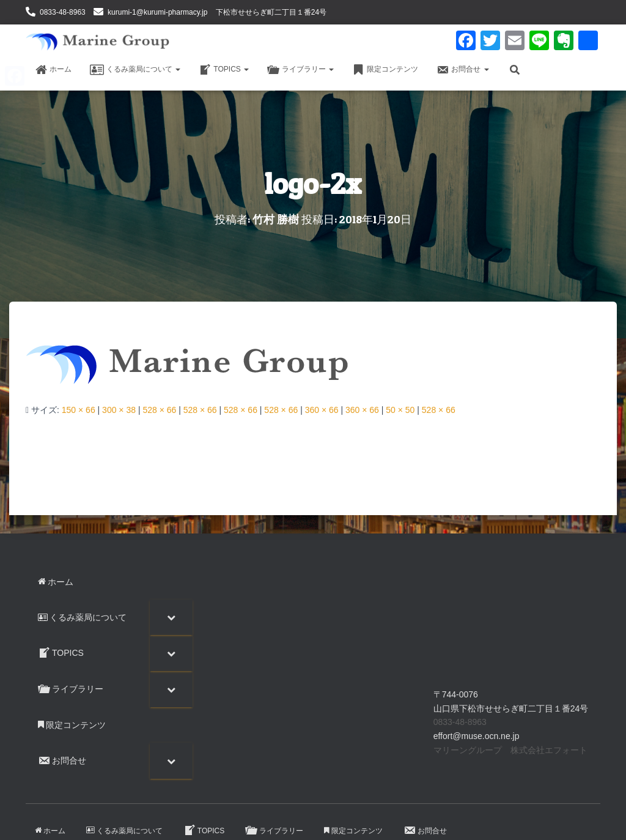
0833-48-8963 (63, 12)
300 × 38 (119, 410)
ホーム (53, 70)
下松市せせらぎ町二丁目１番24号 (271, 12)
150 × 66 (79, 410)
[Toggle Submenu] (171, 617)
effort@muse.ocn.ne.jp (477, 736)
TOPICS (224, 70)
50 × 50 (400, 410)
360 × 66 (322, 410)
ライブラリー (300, 70)
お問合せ (462, 70)
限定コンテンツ (385, 70)
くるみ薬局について (135, 70)
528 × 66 (159, 410)
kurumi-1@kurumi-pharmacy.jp (157, 12)
